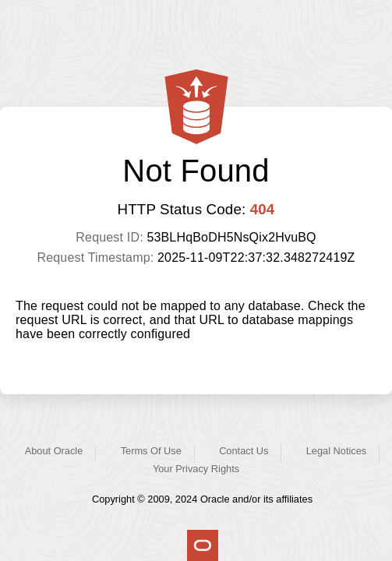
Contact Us (244, 451)
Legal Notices (337, 451)
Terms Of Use (151, 451)
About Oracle (54, 451)
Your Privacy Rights (196, 469)
